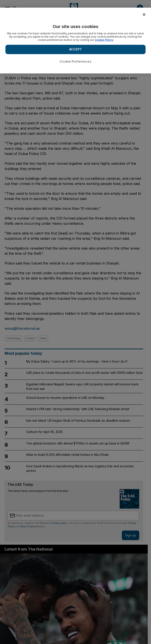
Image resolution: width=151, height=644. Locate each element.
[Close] (144, 15)
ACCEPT (75, 49)
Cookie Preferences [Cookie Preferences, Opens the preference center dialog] (75, 61)
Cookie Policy (104, 40)
